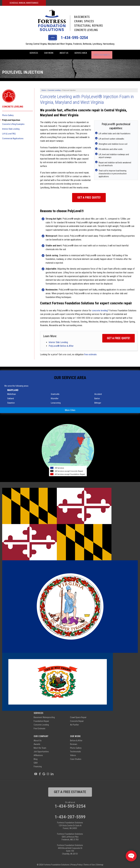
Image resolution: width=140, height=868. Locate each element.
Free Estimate (106, 53)
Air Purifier (74, 722)
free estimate (90, 352)
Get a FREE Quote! (119, 336)
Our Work (49, 53)
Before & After (76, 738)
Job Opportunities (41, 749)
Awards (37, 742)
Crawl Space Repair (78, 715)
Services (31, 53)
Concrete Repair (77, 719)
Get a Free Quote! (89, 195)
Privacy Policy (77, 862)
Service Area (85, 53)
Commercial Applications (13, 136)
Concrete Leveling (13, 104)
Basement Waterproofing (44, 715)
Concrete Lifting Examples (13, 122)
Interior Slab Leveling (58, 340)
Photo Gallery (8, 113)
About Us (66, 53)
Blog (36, 757)
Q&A (36, 760)
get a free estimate (70, 789)
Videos (73, 753)
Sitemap (100, 862)
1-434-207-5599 (70, 814)
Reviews (74, 742)
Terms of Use (89, 862)
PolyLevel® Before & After (61, 343)
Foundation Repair (41, 719)
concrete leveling (100, 308)
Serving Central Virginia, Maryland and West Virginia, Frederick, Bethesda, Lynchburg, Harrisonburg (70, 44)
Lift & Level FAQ (9, 131)
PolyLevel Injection (11, 118)
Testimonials (75, 749)
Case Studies (76, 757)
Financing (38, 764)
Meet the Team (40, 745)
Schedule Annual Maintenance (24, 3)
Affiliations (38, 753)
